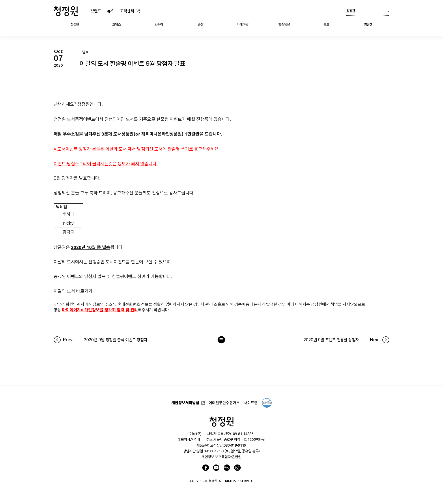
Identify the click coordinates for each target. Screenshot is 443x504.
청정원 (368, 12)
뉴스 (111, 11)
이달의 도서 (116, 149)
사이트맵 (251, 403)
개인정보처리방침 (185, 403)
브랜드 (96, 11)
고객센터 (127, 11)
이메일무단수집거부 (224, 403)
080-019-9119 (235, 445)
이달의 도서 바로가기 (73, 291)
